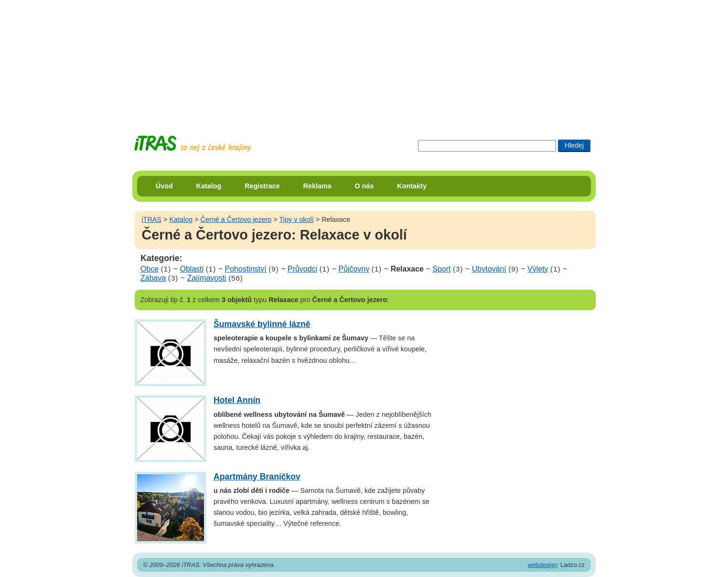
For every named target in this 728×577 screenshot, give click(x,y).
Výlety (538, 269)
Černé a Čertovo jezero (236, 219)
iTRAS (151, 219)
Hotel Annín (237, 400)
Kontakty (412, 186)
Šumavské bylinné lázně (262, 324)
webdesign (542, 565)
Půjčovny (354, 269)
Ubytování (489, 269)
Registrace (262, 186)
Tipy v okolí (297, 219)
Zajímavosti (207, 278)
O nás (364, 186)
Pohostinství (246, 269)
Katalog (209, 186)
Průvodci (302, 269)
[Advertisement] (364, 60)
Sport (441, 269)
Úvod (164, 186)
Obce (150, 269)
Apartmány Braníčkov (257, 477)
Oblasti (192, 269)
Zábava (153, 278)
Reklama (317, 186)
